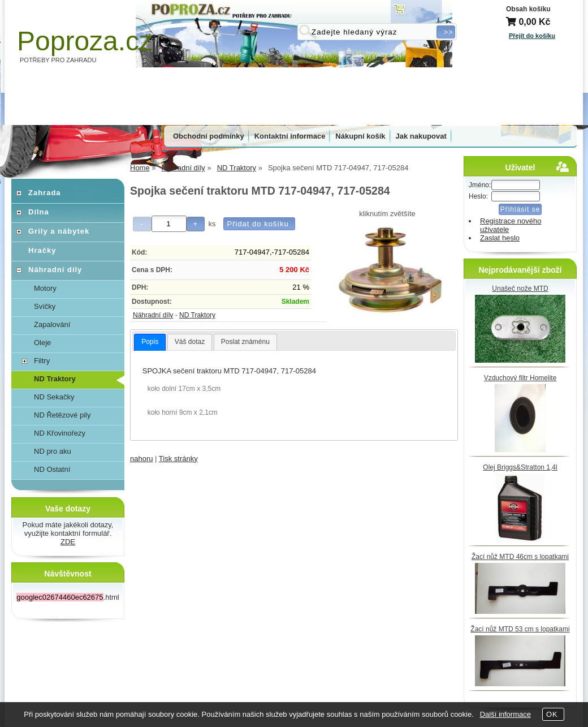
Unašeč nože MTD (520, 289)
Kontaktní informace (290, 136)
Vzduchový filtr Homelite (520, 378)
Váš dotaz (190, 342)
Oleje (42, 343)
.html (68, 597)
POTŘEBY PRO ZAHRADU (58, 60)
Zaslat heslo (500, 238)
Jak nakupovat (421, 136)
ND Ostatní (52, 469)
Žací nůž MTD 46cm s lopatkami (520, 557)
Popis (150, 342)
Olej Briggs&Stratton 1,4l (520, 467)
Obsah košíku (528, 9)
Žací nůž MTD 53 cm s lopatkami (520, 629)
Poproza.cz (85, 41)
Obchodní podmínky (209, 136)
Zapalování (52, 324)
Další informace (505, 714)
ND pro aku (53, 451)
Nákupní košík (360, 136)
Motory (45, 288)
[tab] (150, 342)
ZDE (68, 542)
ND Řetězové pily (62, 415)
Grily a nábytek (59, 231)
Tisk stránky (178, 459)
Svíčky (45, 306)
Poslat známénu (245, 342)
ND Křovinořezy (60, 433)
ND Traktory (197, 315)
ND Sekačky (54, 397)
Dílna (39, 212)
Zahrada (45, 193)
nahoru (141, 459)
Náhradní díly (153, 315)
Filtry (42, 361)
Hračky (42, 250)
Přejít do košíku (532, 36)
